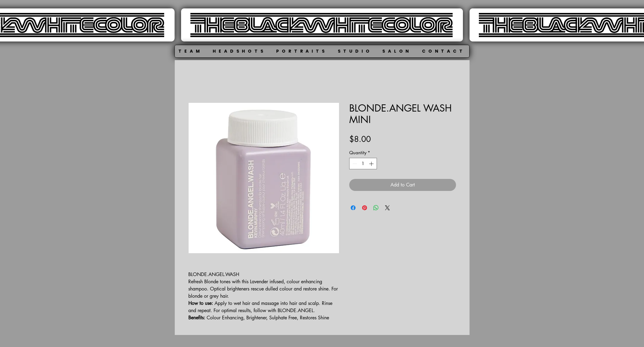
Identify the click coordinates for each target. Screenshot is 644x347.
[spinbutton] (363, 164)
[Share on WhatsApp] (376, 208)
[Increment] (372, 164)
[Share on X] (387, 208)
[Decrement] (354, 164)
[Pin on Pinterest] (365, 208)
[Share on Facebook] (353, 208)
